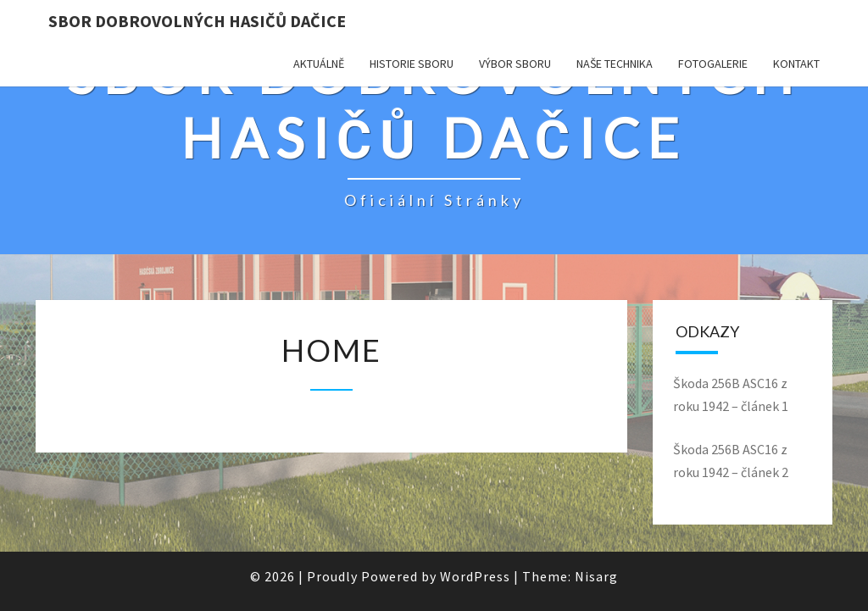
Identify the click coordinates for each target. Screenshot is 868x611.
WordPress (475, 576)
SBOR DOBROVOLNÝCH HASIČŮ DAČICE (197, 21)
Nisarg (596, 576)
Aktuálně (319, 64)
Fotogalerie (713, 64)
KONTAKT (796, 64)
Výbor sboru (515, 64)
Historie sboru (412, 64)
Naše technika (615, 64)
